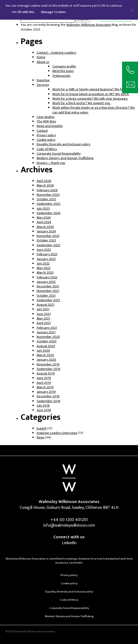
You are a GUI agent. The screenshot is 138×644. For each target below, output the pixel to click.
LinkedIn (69, 543)
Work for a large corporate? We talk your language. (90, 99)
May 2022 (44, 268)
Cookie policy (46, 140)
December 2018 (48, 396)
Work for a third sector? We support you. (81, 103)
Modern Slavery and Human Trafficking (65, 158)
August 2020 (46, 346)
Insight (42, 428)
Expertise (43, 80)
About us (43, 62)
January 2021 (46, 332)
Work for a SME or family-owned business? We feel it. (91, 89)
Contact (42, 131)
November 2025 (48, 195)
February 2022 (47, 277)
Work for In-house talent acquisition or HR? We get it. (91, 94)
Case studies (46, 117)
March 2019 (45, 387)
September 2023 (48, 245)
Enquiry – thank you (51, 163)
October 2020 (47, 341)
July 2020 (43, 351)
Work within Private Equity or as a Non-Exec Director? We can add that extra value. (94, 110)
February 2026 (47, 190)
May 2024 (44, 218)
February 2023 (47, 254)
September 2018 (48, 401)
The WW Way (46, 121)
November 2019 (48, 364)
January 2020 (46, 360)
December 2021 (48, 286)
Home (41, 57)
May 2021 (43, 319)
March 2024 (45, 227)
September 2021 (48, 300)
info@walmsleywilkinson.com (69, 525)
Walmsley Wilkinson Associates (89, 25)
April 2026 (44, 181)
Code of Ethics (47, 149)
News (40, 438)
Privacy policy (46, 135)
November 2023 (48, 236)
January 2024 (46, 231)
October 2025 (46, 199)
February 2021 (47, 328)
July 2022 (43, 264)
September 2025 (49, 204)
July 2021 (43, 309)
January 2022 (46, 282)
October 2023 (46, 240)
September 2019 (48, 369)
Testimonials (61, 76)
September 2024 (49, 213)
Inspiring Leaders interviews (57, 433)
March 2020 (45, 355)
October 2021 (46, 296)
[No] (131, 10)
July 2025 (43, 209)
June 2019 (44, 378)
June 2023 (44, 250)
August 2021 (46, 305)
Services (43, 85)
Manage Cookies (54, 12)
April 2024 (44, 222)
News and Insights (50, 126)
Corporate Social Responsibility (59, 154)
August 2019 (46, 374)
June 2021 (44, 314)
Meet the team (63, 71)
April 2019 (44, 383)
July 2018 (43, 406)
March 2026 (45, 185)
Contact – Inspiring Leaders (56, 53)
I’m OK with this (23, 12)
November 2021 (48, 291)
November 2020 (48, 337)
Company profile (64, 67)
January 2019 (46, 392)
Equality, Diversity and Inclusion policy (64, 144)
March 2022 (45, 273)
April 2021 (44, 323)
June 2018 (44, 410)
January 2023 (46, 259)
